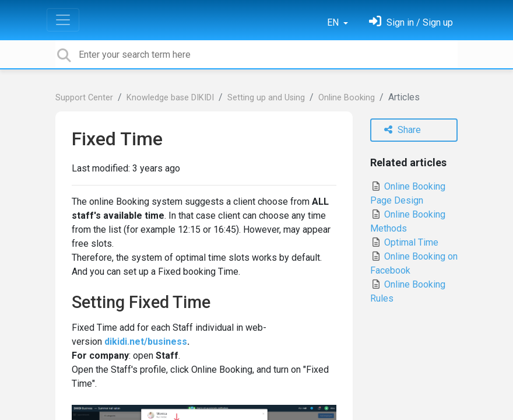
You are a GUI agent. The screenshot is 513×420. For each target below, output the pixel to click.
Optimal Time (404, 242)
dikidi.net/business (146, 342)
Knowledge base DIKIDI (170, 98)
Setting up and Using (266, 98)
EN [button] (334, 22)
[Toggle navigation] (63, 20)
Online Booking (347, 98)
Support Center (84, 98)
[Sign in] (411, 22)
